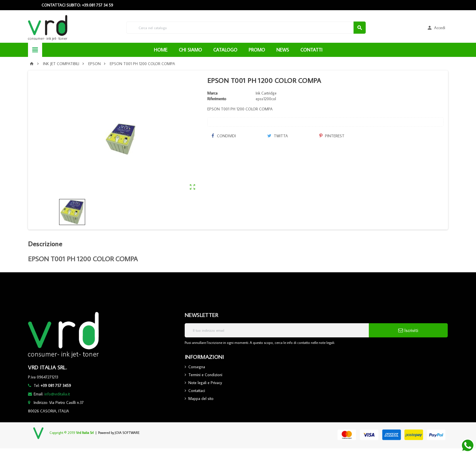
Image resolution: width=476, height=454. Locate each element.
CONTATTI (311, 50)
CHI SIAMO (190, 50)
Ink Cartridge (266, 93)
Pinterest (332, 136)
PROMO (257, 50)
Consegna (197, 367)
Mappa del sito (201, 399)
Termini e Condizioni (205, 375)
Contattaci (197, 391)
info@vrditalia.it (57, 394)
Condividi (224, 136)
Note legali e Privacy (205, 383)
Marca (212, 93)
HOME (161, 50)
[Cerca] (246, 28)
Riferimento (217, 99)
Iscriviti (408, 330)
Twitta (278, 136)
